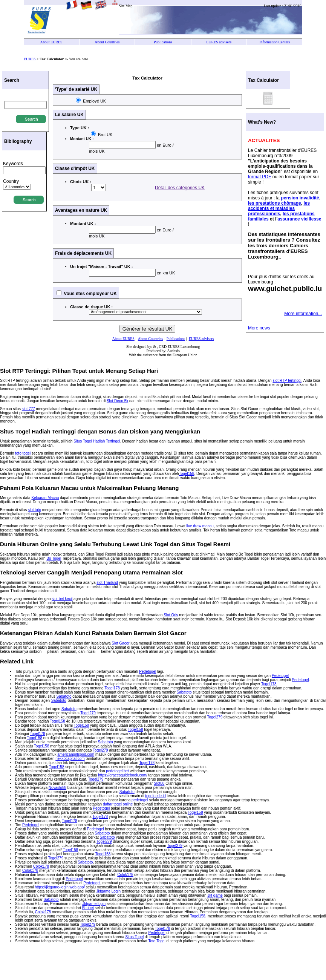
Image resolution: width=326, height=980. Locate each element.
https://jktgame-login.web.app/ (60, 887)
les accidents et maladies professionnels (279, 208)
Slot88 (159, 783)
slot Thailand (107, 583)
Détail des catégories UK (180, 188)
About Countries (107, 42)
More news (259, 328)
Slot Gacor (120, 643)
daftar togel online (118, 804)
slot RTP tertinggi (287, 381)
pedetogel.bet (117, 771)
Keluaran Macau (45, 498)
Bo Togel (54, 558)
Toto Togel (157, 941)
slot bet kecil (62, 599)
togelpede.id (155, 796)
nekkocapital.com (70, 759)
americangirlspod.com (76, 754)
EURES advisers (219, 42)
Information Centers (275, 42)
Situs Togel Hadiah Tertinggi (97, 441)
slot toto (34, 510)
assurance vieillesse (299, 219)
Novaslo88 (57, 788)
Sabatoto (184, 692)
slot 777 (28, 409)
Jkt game (215, 895)
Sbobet (88, 908)
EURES (30, 59)
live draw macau (200, 526)
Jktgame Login (108, 891)
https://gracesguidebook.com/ (123, 775)
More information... (303, 314)
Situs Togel (134, 937)
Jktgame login (94, 904)
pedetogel (140, 800)
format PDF (259, 177)
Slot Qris (171, 615)
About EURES (51, 42)
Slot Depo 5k (117, 401)
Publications (163, 42)
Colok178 (41, 866)
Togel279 (88, 713)
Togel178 (269, 684)
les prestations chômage (275, 203)
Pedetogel (148, 671)
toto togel (23, 453)
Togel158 (187, 474)
